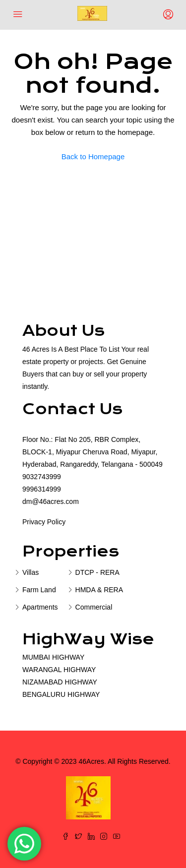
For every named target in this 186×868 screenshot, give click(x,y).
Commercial (94, 607)
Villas (31, 572)
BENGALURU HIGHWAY (61, 694)
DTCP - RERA (97, 572)
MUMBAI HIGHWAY (53, 657)
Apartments (40, 607)
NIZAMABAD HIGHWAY (60, 682)
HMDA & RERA (99, 590)
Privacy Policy (44, 522)
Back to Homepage (93, 156)
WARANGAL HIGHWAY (59, 670)
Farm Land (39, 590)
